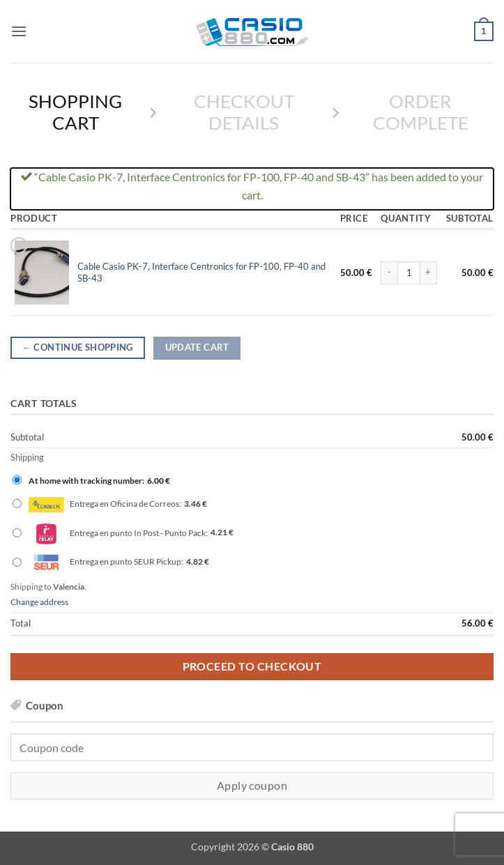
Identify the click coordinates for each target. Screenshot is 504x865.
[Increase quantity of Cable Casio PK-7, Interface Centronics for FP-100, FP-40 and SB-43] (429, 273)
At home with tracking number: (99, 480)
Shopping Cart (75, 112)
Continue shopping (78, 348)
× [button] (19, 245)
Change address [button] (39, 602)
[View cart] (484, 31)
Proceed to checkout (252, 666)
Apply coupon (252, 786)
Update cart (197, 347)
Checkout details (244, 112)
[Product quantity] (408, 273)
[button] (19, 31)
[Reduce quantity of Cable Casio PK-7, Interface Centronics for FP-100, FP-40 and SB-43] (389, 273)
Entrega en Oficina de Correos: (118, 505)
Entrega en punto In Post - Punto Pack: (131, 534)
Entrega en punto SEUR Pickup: (119, 562)
